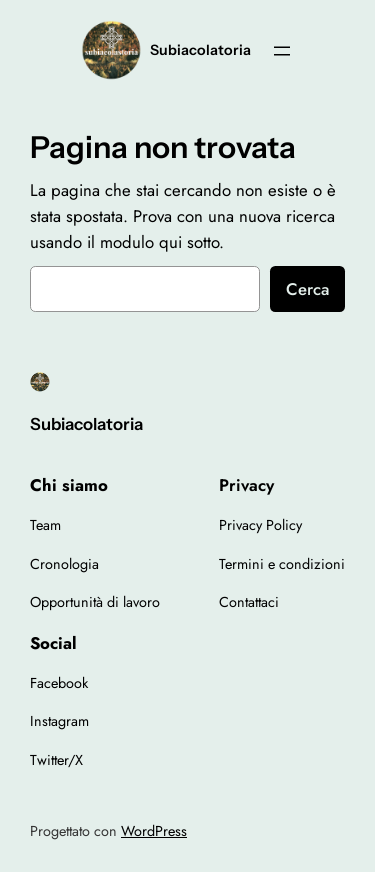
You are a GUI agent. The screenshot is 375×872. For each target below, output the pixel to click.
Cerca (307, 289)
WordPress (154, 831)
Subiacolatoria (200, 50)
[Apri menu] (282, 51)
